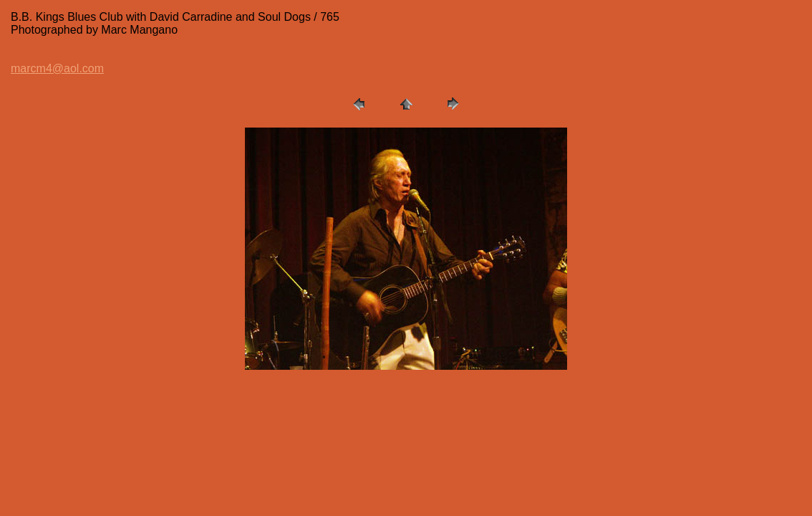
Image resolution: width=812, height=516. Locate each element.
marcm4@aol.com (57, 68)
